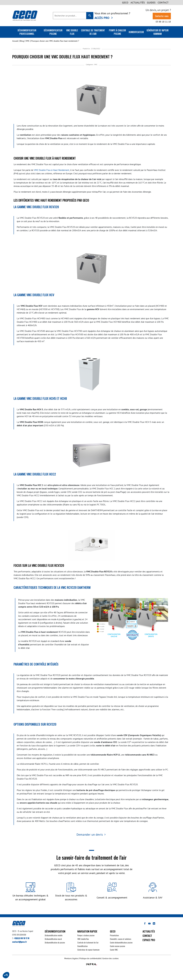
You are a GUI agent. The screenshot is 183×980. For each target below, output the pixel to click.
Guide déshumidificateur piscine (121, 942)
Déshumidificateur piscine (53, 32)
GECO (125, 3)
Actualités (138, 3)
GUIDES (151, 3)
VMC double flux (72, 32)
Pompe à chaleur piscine (117, 32)
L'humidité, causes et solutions (121, 939)
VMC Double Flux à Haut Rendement (52, 170)
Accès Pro (102, 18)
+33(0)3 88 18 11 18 (21, 938)
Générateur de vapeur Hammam (158, 32)
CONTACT (163, 3)
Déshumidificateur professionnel (27, 32)
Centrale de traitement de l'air (93, 32)
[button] (6, 975)
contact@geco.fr (20, 942)
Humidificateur (136, 32)
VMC (96, 65)
